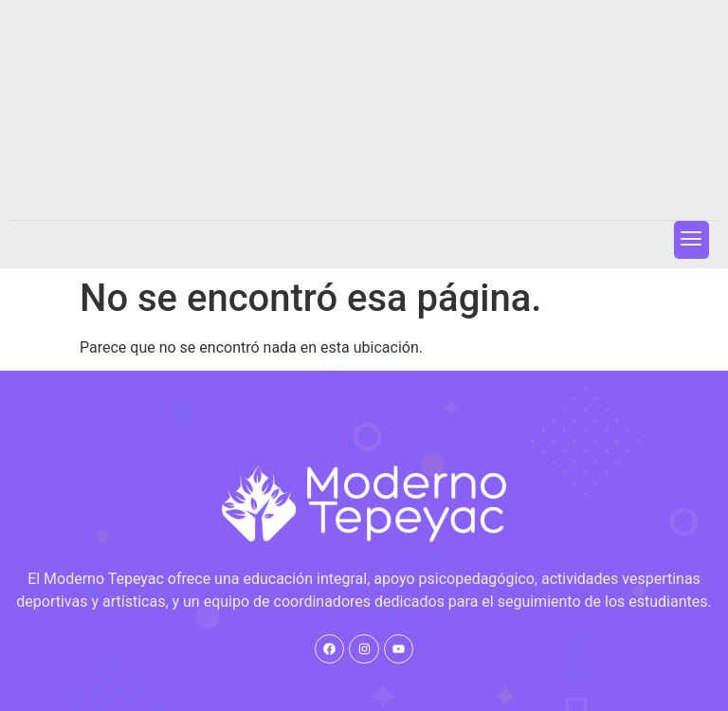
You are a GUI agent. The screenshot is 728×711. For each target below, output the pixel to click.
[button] (692, 239)
